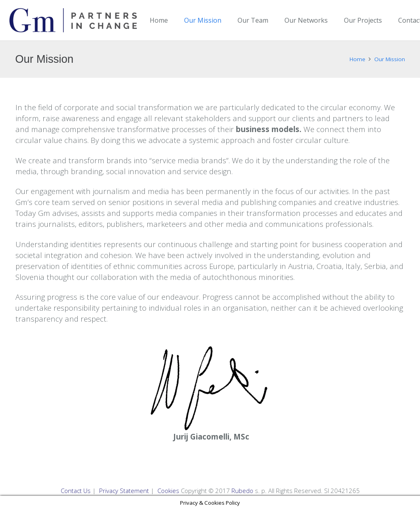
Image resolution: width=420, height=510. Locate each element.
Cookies (168, 491)
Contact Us (76, 491)
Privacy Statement (124, 491)
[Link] (73, 20)
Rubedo (242, 491)
